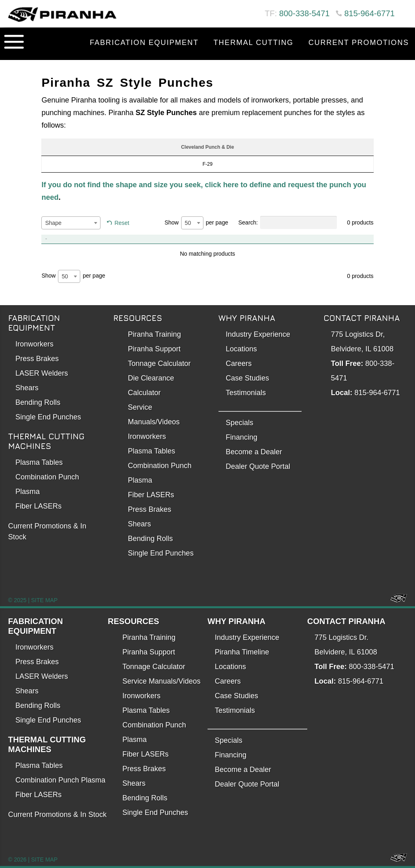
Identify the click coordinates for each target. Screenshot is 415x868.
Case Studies (247, 378)
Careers (239, 363)
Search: (288, 222)
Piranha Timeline (242, 652)
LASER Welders (42, 373)
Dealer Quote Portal (258, 466)
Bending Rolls (38, 402)
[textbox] (71, 223)
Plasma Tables (39, 462)
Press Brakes (37, 359)
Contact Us (382, 63)
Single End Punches (48, 417)
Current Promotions (359, 43)
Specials (240, 423)
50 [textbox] (188, 223)
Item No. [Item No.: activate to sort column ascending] (226, 239)
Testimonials (246, 393)
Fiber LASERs (39, 506)
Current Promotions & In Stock (57, 815)
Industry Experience (258, 334)
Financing (242, 437)
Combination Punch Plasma (60, 780)
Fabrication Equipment (144, 43)
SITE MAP (44, 600)
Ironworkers (34, 344)
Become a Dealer (254, 452)
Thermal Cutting (253, 43)
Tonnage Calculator (159, 363)
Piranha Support (154, 349)
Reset (122, 223)
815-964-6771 (369, 13)
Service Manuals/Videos (162, 681)
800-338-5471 (305, 13)
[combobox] (71, 223)
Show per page (196, 223)
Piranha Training (155, 334)
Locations (241, 349)
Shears (27, 388)
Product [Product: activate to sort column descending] (75, 239)
